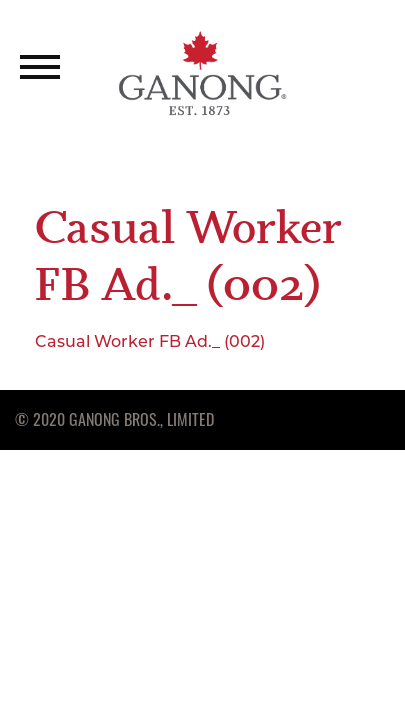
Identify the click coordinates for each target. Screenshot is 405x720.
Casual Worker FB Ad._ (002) (150, 341)
